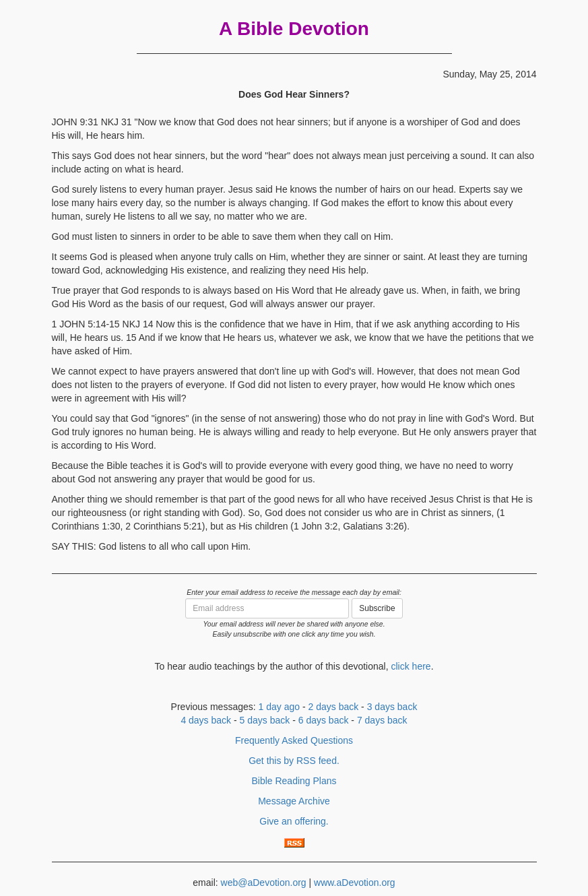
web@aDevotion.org (264, 883)
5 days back (265, 720)
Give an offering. (294, 821)
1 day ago (280, 707)
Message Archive (294, 801)
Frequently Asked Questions (294, 740)
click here (411, 666)
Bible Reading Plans (294, 781)
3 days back (392, 707)
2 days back (334, 707)
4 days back (206, 720)
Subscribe (377, 608)
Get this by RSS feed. (294, 761)
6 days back (324, 720)
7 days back (382, 720)
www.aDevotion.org (355, 883)
